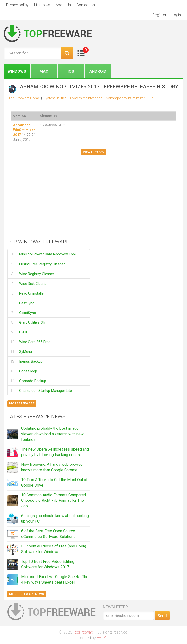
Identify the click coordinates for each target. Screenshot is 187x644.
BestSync (27, 303)
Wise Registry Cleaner (37, 274)
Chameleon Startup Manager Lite (46, 390)
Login (176, 15)
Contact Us (86, 5)
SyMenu (26, 351)
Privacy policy (17, 5)
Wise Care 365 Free (35, 342)
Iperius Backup (31, 361)
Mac (44, 71)
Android (98, 71)
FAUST (103, 638)
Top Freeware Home (24, 98)
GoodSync (28, 313)
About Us (63, 5)
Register (159, 15)
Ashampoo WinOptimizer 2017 (130, 98)
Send (162, 616)
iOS (71, 71)
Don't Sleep (28, 371)
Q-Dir (23, 332)
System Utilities (55, 98)
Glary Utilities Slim (33, 322)
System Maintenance (86, 98)
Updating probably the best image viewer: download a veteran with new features (52, 434)
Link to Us (42, 5)
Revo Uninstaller (32, 293)
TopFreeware (83, 632)
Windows (17, 71)
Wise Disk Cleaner (33, 283)
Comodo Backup (33, 381)
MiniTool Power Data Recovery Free (48, 254)
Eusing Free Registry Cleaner (42, 264)
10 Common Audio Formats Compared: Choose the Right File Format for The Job (54, 501)
